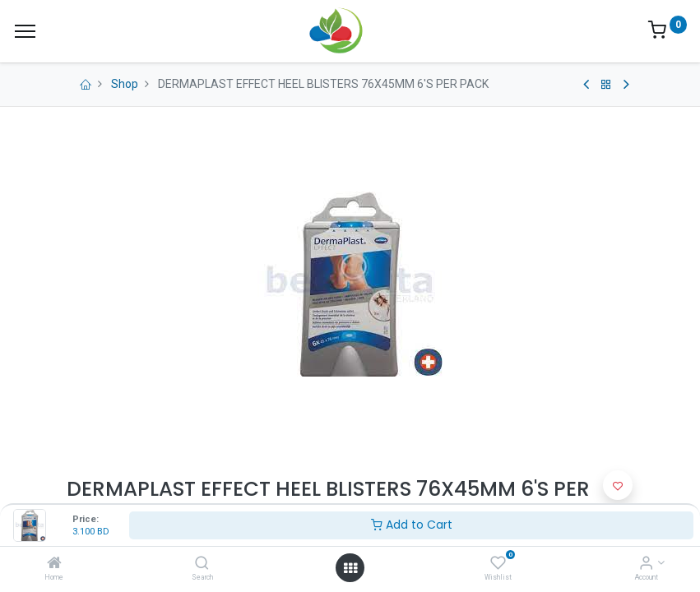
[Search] (202, 564)
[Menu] (25, 31)
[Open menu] (350, 568)
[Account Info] (646, 564)
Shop (125, 84)
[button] (618, 485)
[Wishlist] (498, 564)
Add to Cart (412, 525)
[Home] (54, 564)
